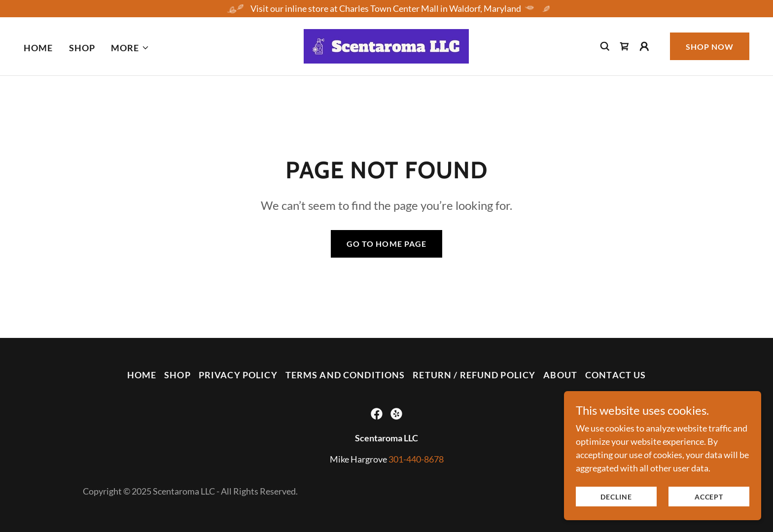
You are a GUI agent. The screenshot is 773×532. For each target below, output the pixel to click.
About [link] (560, 375)
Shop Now (710, 47)
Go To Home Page (386, 244)
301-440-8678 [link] (416, 459)
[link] (386, 45)
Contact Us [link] (615, 375)
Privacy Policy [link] (238, 375)
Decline (616, 497)
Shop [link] (82, 48)
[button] (130, 48)
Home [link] (38, 48)
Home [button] (142, 375)
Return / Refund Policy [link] (474, 375)
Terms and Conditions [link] (345, 375)
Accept (709, 497)
